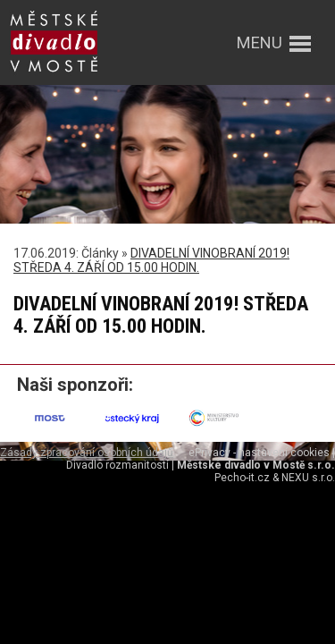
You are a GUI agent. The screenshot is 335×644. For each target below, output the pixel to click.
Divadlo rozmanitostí (117, 465)
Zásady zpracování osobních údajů (87, 453)
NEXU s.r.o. (308, 478)
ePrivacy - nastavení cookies (259, 453)
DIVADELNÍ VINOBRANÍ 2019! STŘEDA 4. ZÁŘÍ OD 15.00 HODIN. (151, 260)
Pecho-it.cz (242, 478)
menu (260, 42)
